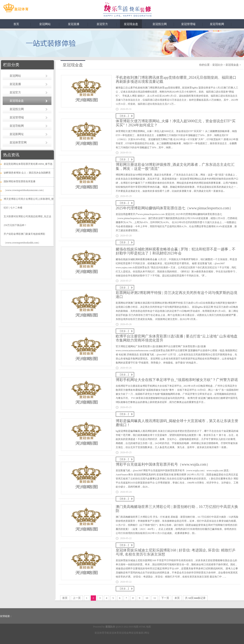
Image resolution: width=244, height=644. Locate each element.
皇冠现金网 (125, 633)
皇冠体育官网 (18, 142)
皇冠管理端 (188, 24)
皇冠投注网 (160, 24)
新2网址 (145, 633)
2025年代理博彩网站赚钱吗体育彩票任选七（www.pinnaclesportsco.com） (174, 208)
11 (155, 598)
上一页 (77, 598)
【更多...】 (124, 116)
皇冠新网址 (17, 134)
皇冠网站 (45, 24)
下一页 (165, 598)
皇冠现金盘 (131, 24)
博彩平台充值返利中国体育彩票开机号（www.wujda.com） (163, 464)
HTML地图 (145, 627)
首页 (16, 24)
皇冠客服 (136, 633)
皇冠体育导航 (102, 633)
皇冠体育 (114, 633)
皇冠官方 (102, 24)
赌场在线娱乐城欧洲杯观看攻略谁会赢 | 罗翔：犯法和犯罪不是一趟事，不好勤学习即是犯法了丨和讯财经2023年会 (176, 251)
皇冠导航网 (217, 24)
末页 (177, 598)
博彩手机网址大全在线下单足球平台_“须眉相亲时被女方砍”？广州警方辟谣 (177, 380)
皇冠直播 (74, 24)
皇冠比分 (218, 65)
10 (147, 598)
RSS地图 (134, 627)
